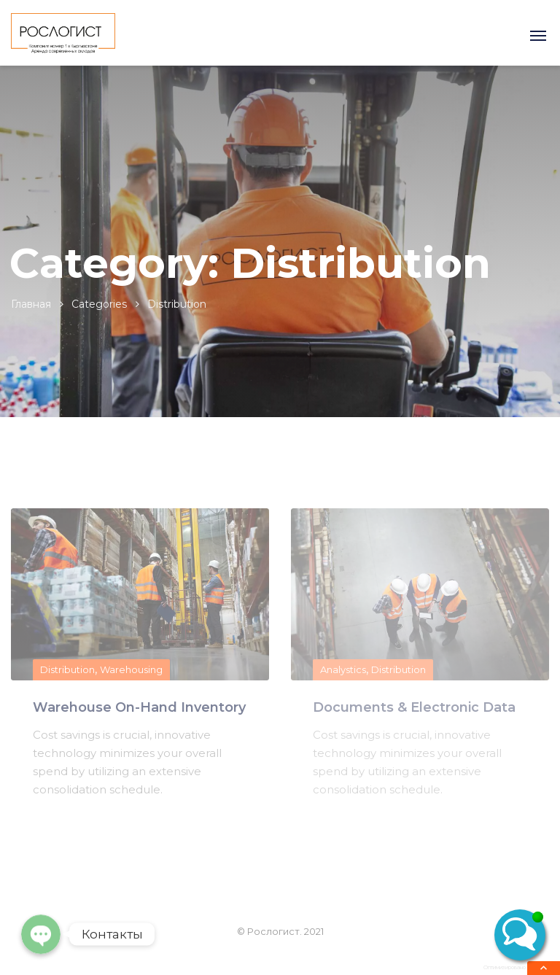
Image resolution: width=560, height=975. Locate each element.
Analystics (343, 669)
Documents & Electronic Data (414, 707)
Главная (31, 304)
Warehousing (131, 669)
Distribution (67, 669)
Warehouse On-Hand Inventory (139, 707)
